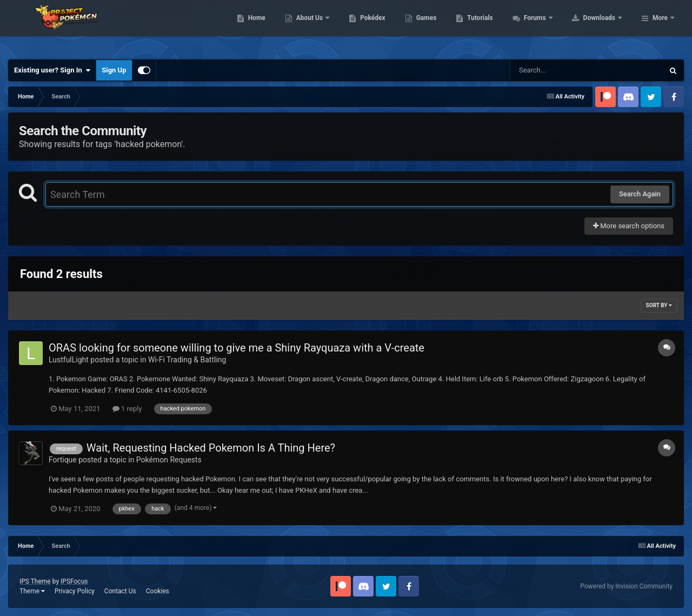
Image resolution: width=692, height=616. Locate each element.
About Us (379, 27)
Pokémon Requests (169, 460)
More (660, 27)
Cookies (158, 591)
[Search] (560, 70)
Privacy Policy (75, 591)
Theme (32, 591)
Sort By (659, 305)
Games (495, 27)
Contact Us (120, 591)
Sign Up (114, 70)
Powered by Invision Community (626, 586)
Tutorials (549, 27)
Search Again (640, 194)
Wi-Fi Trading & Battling (187, 360)
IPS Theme (35, 581)
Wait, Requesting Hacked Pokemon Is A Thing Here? (211, 448)
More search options (629, 226)
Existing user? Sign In (52, 70)
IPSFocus (74, 581)
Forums (604, 27)
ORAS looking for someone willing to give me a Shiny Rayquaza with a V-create (237, 348)
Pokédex (442, 27)
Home (325, 27)
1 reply (127, 409)
